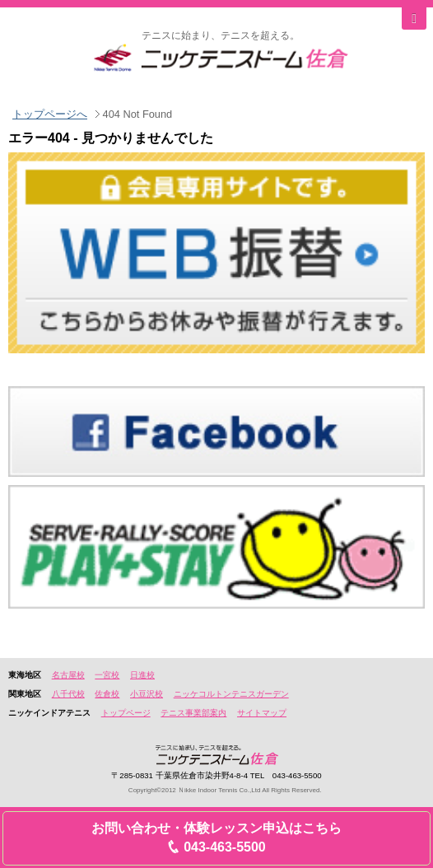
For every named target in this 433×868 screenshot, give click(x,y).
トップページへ (50, 114)
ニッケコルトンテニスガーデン (231, 694)
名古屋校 (68, 675)
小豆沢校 (147, 694)
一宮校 (107, 675)
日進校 (142, 675)
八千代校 (68, 694)
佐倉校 (107, 694)
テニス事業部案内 (193, 713)
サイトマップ (262, 713)
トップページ (126, 713)
